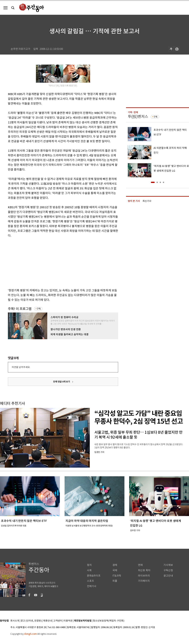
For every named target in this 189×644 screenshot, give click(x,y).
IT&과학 (117, 576)
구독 (39, 309)
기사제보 (168, 565)
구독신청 (168, 570)
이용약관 (68, 621)
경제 (115, 565)
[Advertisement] (55, 262)
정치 (89, 565)
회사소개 (15, 621)
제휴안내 (48, 621)
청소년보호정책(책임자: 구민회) (109, 621)
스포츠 (90, 581)
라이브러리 (144, 576)
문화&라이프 (94, 576)
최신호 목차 (144, 570)
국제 (115, 570)
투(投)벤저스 (138, 117)
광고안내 (168, 576)
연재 (140, 565)
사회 (89, 570)
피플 (115, 581)
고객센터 (58, 621)
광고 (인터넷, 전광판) (31, 621)
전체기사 (92, 586)
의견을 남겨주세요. (21, 367)
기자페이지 (144, 581)
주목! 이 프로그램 (20, 309)
